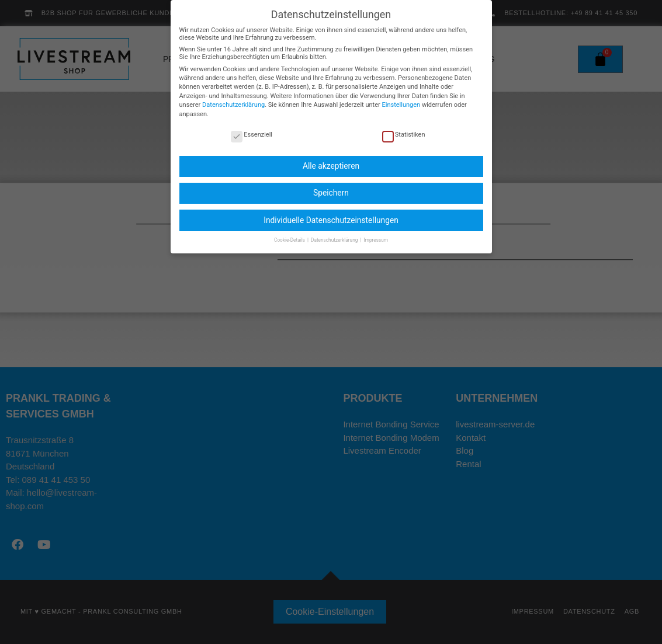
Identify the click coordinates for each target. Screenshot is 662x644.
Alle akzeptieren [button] (331, 157)
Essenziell (252, 126)
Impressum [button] (376, 231)
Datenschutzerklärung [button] (335, 231)
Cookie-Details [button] (290, 231)
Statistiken (404, 126)
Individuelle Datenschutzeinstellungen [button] (331, 211)
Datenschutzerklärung (233, 96)
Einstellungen (401, 96)
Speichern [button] (331, 185)
